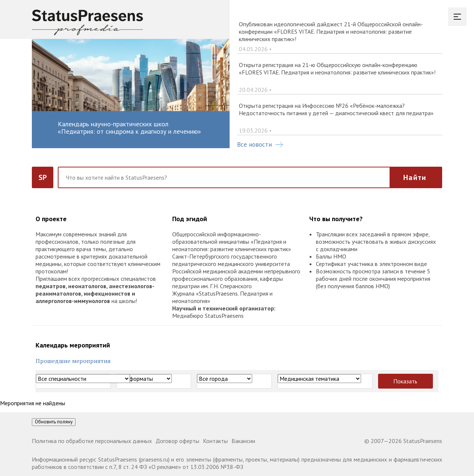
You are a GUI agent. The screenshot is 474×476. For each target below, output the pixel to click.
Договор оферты (177, 441)
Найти (415, 177)
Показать (405, 381)
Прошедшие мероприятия (73, 361)
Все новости (260, 144)
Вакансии (243, 441)
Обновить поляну (54, 422)
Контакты (215, 441)
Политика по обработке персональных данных (92, 441)
